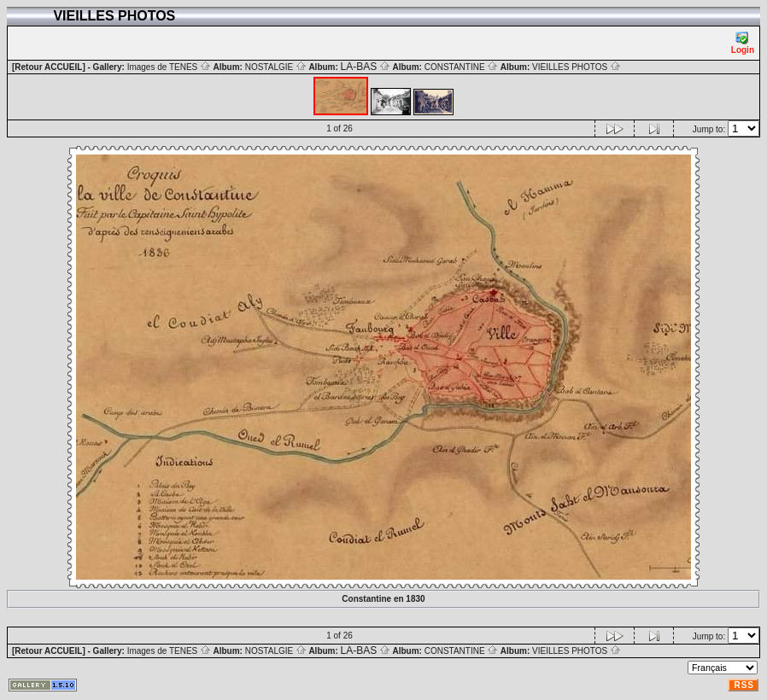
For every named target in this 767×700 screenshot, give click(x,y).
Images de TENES (169, 67)
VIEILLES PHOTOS (577, 67)
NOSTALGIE (276, 67)
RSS (744, 685)
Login (743, 43)
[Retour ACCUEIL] (49, 67)
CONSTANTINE (462, 67)
